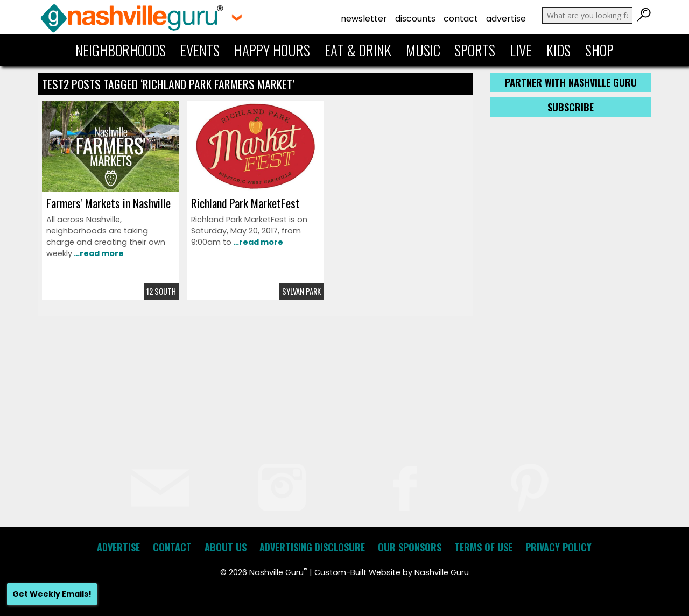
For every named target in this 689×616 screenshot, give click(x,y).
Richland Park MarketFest (245, 203)
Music (423, 50)
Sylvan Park (301, 291)
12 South (161, 291)
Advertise (506, 19)
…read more (98, 253)
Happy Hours (272, 50)
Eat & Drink (358, 50)
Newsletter (364, 19)
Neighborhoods (121, 50)
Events (200, 50)
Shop (599, 50)
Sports (475, 50)
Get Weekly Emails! (52, 594)
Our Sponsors (410, 547)
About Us (226, 547)
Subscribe (571, 107)
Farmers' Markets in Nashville (108, 203)
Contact (461, 19)
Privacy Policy (558, 547)
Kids (558, 50)
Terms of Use (483, 547)
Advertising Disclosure (312, 547)
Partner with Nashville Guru (571, 82)
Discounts (415, 19)
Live (521, 50)
